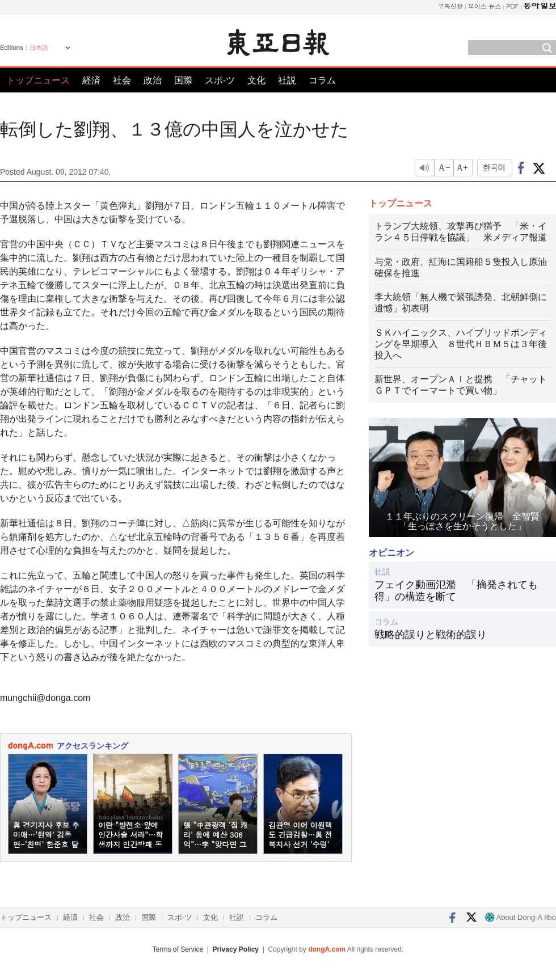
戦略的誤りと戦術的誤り (431, 635)
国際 (183, 80)
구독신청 (450, 6)
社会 (122, 80)
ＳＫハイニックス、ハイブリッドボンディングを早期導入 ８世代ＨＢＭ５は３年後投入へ (461, 344)
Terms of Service (178, 949)
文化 (256, 80)
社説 (287, 80)
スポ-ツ (220, 80)
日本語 (39, 48)
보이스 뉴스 (485, 6)
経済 (91, 80)
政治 (153, 80)
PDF (512, 6)
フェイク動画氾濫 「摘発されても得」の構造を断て (456, 591)
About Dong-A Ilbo (521, 917)
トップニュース (38, 80)
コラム (322, 80)
